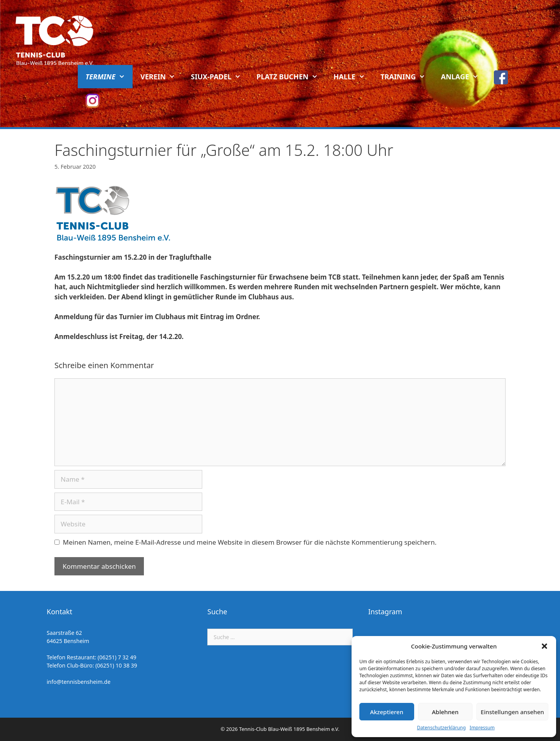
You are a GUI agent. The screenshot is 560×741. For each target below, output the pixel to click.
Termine (109, 77)
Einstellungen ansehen (512, 712)
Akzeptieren (387, 712)
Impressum (482, 728)
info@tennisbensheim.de (79, 682)
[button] (544, 646)
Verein (162, 77)
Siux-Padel (220, 77)
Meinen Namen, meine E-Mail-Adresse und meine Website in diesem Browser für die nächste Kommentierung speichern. (250, 542)
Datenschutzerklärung (441, 728)
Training (407, 77)
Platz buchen (291, 77)
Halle (353, 77)
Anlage (464, 77)
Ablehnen (445, 712)
